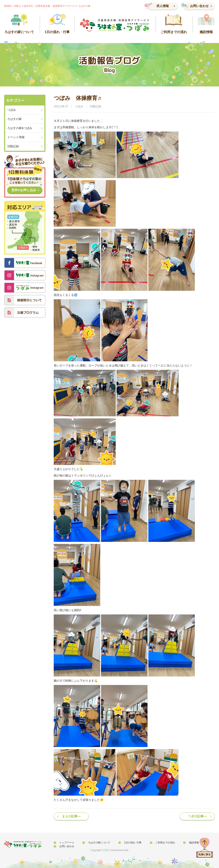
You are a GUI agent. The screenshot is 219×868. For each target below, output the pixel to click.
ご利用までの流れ (157, 843)
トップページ (65, 843)
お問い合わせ (199, 6)
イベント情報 (16, 137)
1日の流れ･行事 (127, 843)
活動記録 (95, 106)
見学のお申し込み (24, 190)
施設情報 (183, 843)
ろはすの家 (14, 119)
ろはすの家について (95, 843)
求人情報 (163, 6)
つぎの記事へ (197, 816)
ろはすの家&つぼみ (20, 128)
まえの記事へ (71, 816)
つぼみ (79, 106)
